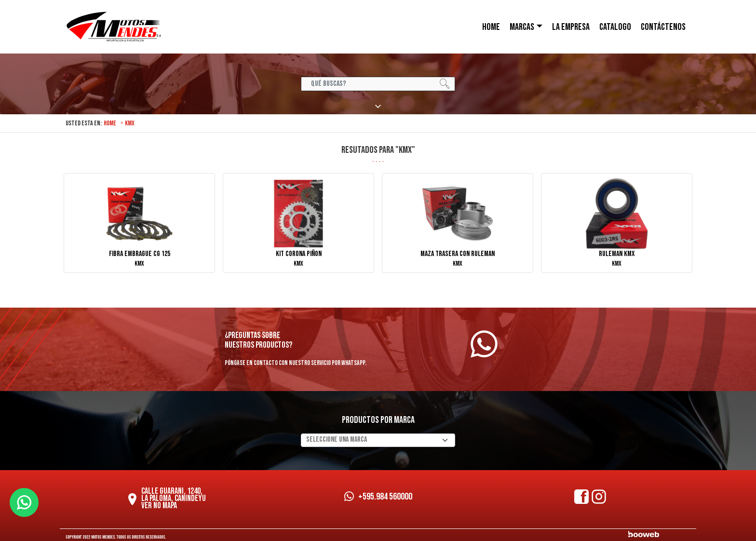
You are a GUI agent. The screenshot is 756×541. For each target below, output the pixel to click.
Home (110, 123)
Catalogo (615, 27)
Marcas (522, 27)
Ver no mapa (159, 506)
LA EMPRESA (571, 27)
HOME (491, 27)
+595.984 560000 (378, 497)
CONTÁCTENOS (663, 27)
